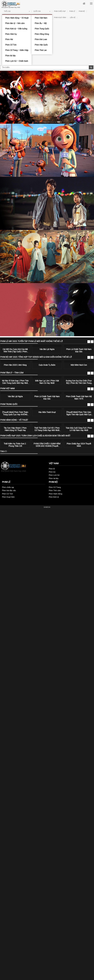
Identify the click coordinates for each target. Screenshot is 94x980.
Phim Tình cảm (55, 490)
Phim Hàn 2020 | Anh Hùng (15, 365)
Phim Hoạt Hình (60, 18)
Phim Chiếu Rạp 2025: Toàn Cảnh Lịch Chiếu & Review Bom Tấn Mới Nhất (35, 436)
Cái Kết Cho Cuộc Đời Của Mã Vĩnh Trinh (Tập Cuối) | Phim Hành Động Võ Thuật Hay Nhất (15, 350)
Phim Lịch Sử (54, 475)
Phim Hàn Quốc (41, 45)
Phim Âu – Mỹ (41, 23)
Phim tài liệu (10, 56)
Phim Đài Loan (41, 39)
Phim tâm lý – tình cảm (15, 23)
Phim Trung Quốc (42, 29)
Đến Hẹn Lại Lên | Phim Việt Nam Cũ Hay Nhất (47, 382)
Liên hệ (73, 18)
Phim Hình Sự (11, 34)
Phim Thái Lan (41, 50)
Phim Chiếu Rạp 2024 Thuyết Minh (79, 445)
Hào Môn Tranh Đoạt (47, 412)
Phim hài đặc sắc (9, 490)
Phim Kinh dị (54, 497)
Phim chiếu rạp (60, 11)
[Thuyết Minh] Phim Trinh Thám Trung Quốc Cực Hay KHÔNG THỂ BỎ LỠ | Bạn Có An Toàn (15, 413)
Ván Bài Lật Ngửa (47, 349)
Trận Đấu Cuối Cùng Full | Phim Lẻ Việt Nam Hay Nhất (79, 429)
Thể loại (17, 11)
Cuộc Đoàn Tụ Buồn (47, 365)
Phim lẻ (72, 11)
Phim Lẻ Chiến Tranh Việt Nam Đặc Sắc (79, 350)
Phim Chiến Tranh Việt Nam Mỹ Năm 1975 (79, 398)
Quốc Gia (42, 11)
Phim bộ (82, 11)
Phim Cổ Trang (55, 487)
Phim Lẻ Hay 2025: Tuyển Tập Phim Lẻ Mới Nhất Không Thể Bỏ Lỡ (31, 341)
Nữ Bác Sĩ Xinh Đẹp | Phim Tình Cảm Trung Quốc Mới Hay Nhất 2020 (15, 382)
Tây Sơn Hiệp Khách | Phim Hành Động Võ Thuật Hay (15, 429)
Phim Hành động (56, 494)
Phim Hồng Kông (42, 34)
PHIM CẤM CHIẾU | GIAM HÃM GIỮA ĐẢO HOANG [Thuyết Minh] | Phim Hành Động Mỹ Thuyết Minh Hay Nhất (47, 445)
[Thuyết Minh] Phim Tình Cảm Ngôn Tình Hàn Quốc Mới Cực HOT (79, 413)
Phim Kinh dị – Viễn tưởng (16, 29)
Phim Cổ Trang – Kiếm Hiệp (17, 50)
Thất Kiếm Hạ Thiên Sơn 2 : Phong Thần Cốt (15, 445)
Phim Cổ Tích (11, 45)
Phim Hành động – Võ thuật (17, 18)
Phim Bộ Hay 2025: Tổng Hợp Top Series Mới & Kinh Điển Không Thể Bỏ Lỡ (36, 357)
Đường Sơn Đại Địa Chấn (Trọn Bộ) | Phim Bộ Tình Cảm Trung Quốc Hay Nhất (79, 382)
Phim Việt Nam (41, 18)
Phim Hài (9, 39)
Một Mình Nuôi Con (79, 365)
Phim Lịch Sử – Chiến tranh (17, 61)
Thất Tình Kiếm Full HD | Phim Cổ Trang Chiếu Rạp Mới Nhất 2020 (47, 429)
